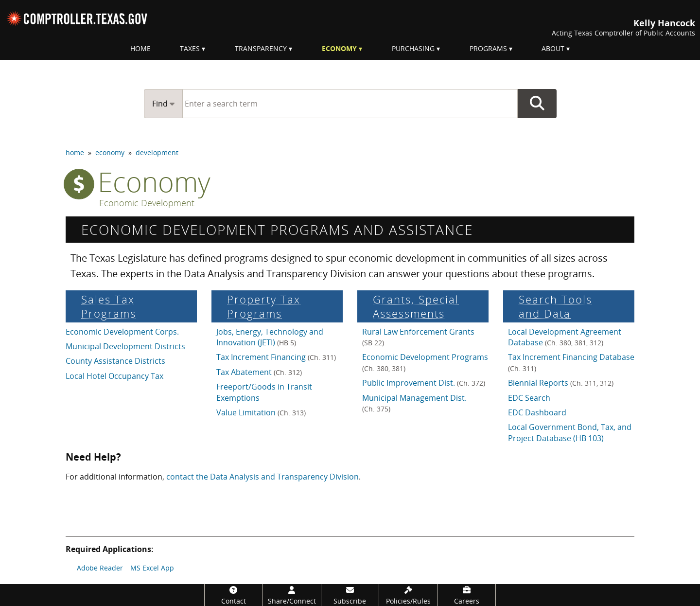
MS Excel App (152, 568)
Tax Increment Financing (276, 357)
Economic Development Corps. (122, 332)
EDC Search (529, 398)
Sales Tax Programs (109, 306)
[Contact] (234, 595)
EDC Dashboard (537, 412)
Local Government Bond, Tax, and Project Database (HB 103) (570, 432)
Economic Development (147, 203)
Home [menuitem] (140, 48)
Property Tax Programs (264, 306)
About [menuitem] (553, 48)
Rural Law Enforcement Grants (418, 337)
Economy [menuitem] (339, 48)
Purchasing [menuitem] (413, 48)
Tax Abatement (259, 372)
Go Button (537, 104)
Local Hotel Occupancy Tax (114, 376)
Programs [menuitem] (488, 48)
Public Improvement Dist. (424, 383)
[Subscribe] (350, 595)
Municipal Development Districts (125, 346)
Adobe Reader (100, 568)
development (157, 152)
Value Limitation (261, 412)
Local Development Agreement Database (565, 337)
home (75, 152)
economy (110, 152)
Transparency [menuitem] (261, 48)
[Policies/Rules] (408, 595)
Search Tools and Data (555, 306)
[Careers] (466, 595)
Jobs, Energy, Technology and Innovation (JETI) (270, 337)
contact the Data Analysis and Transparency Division (262, 477)
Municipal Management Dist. (414, 403)
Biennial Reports (561, 383)
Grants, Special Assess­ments (416, 306)
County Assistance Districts (115, 361)
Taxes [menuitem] (190, 48)
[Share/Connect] (292, 595)
